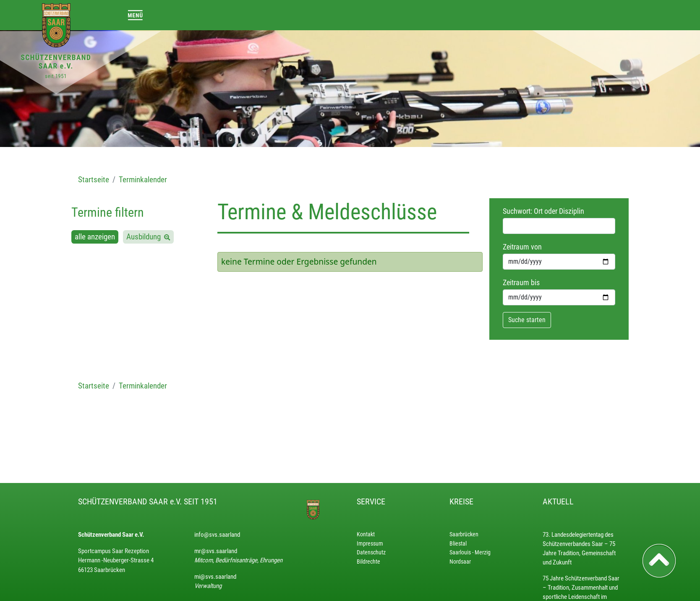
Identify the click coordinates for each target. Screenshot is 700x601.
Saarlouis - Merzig (470, 552)
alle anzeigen (95, 237)
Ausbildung (145, 237)
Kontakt (366, 534)
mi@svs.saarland (215, 577)
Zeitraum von (522, 247)
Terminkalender (143, 180)
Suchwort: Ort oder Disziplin (543, 211)
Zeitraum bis (521, 283)
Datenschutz (371, 552)
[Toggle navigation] (135, 15)
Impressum (370, 544)
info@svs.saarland (217, 535)
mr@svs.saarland (216, 551)
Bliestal (458, 544)
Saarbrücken (464, 534)
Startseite (94, 180)
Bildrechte (368, 562)
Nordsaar (460, 562)
